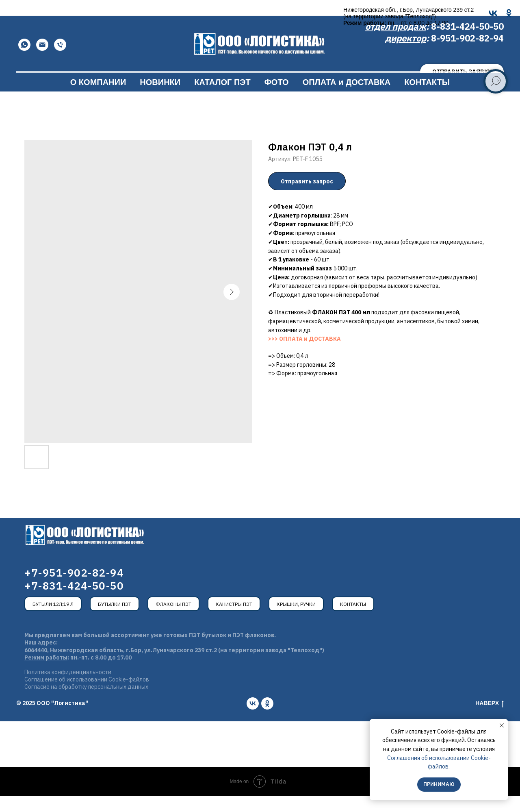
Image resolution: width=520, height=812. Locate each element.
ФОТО (277, 98)
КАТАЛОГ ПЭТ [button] (222, 98)
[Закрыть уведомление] (502, 725)
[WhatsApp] (24, 61)
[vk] (253, 720)
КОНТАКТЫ (427, 98)
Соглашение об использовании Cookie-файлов (87, 696)
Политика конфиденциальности (68, 688)
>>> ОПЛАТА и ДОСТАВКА (304, 355)
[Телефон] (60, 61)
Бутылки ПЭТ (115, 620)
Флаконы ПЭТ (173, 620)
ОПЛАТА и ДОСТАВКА (347, 98)
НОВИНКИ (160, 98)
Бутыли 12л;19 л (53, 620)
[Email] (42, 61)
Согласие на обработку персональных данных (86, 703)
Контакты (353, 620)
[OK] (217, 13)
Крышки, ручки (296, 620)
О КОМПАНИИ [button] (98, 98)
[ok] (267, 720)
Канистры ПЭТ (234, 620)
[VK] (201, 13)
